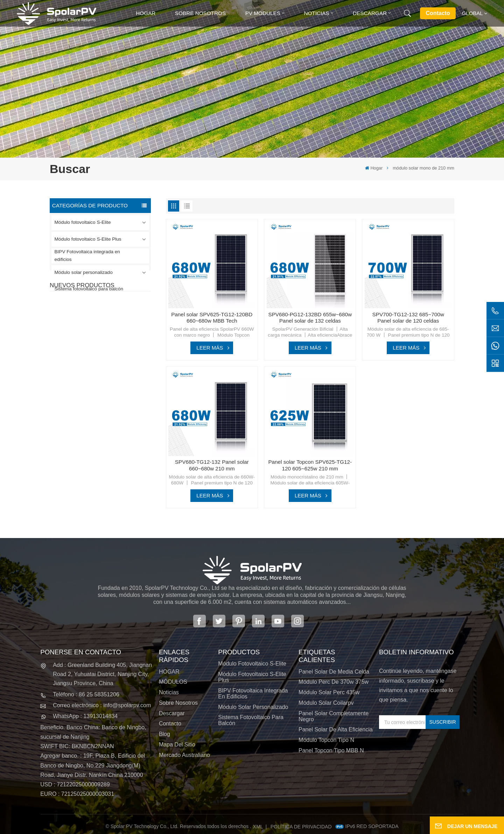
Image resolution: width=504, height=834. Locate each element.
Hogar (146, 13)
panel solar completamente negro (334, 716)
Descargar (370, 13)
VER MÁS (99, 348)
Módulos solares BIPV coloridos (110, 451)
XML (258, 827)
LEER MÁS (210, 348)
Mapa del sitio (177, 745)
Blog (164, 734)
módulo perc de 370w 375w (334, 682)
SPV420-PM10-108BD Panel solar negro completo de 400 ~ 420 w (115, 335)
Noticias (316, 13)
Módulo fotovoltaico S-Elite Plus (88, 239)
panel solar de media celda (334, 672)
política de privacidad (301, 827)
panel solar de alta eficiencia (336, 729)
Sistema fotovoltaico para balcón (89, 289)
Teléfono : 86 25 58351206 (86, 694)
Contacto (438, 13)
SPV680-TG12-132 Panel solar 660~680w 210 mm (113, 412)
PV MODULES (263, 13)
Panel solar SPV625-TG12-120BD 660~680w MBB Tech (212, 318)
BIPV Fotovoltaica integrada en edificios (87, 256)
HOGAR (169, 672)
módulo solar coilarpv (326, 703)
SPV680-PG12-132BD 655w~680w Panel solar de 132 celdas (310, 318)
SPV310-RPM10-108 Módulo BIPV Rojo (108, 374)
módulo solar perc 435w (329, 692)
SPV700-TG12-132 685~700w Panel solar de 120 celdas (408, 318)
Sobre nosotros (200, 13)
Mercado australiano (184, 755)
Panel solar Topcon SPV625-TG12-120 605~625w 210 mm (310, 465)
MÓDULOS (173, 682)
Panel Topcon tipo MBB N (331, 750)
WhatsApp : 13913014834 (85, 716)
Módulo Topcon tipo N (326, 740)
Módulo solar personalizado (84, 272)
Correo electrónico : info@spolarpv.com (102, 705)
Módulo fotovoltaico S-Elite (83, 222)
